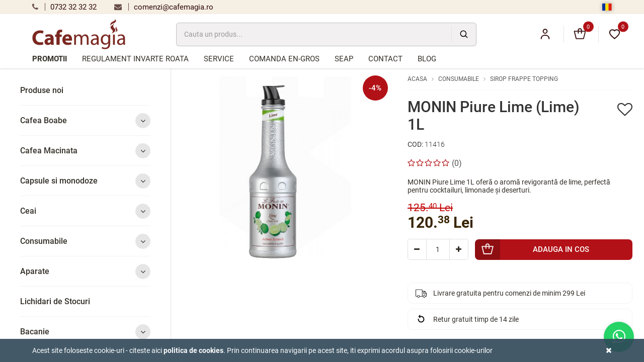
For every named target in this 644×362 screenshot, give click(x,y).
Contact (385, 59)
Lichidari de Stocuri (55, 301)
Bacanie (85, 332)
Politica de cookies (193, 350)
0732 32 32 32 (64, 7)
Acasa (417, 79)
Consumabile (85, 241)
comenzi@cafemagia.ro (164, 7)
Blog (427, 59)
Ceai (85, 211)
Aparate (85, 271)
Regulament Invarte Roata (135, 59)
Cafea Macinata (85, 151)
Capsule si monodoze (85, 181)
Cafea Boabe (85, 120)
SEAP (344, 59)
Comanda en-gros (284, 59)
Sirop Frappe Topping (524, 79)
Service (219, 59)
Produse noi (42, 90)
